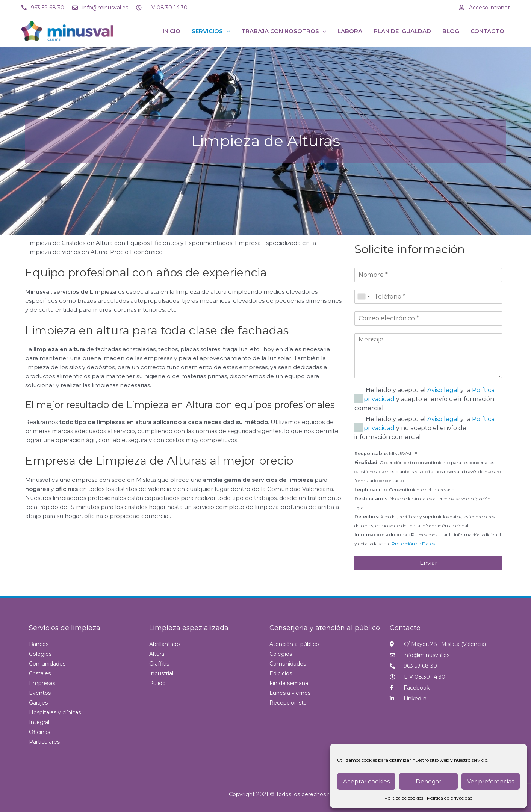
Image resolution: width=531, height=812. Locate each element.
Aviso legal (443, 390)
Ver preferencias (491, 781)
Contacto (405, 628)
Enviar (428, 563)
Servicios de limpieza (65, 628)
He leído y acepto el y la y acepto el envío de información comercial (424, 399)
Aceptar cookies (366, 781)
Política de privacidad (450, 798)
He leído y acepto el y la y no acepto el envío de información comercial (424, 428)
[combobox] (363, 297)
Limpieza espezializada (189, 628)
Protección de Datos (413, 544)
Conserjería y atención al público (325, 628)
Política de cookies (404, 798)
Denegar (428, 781)
